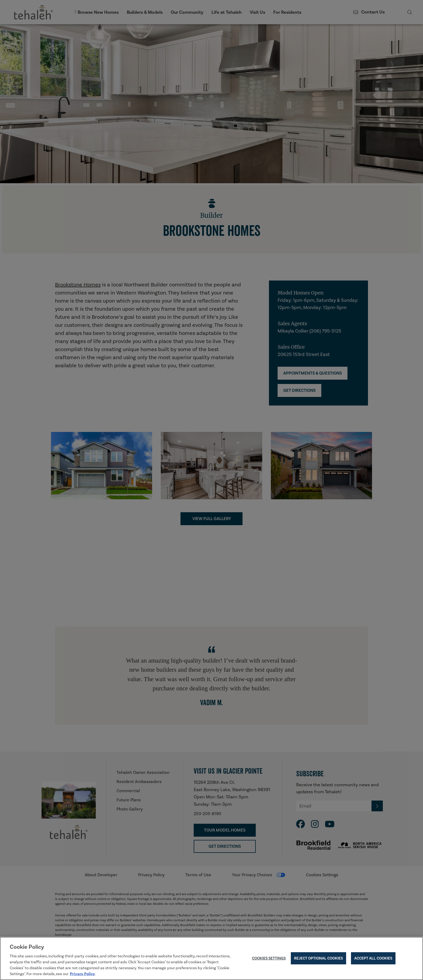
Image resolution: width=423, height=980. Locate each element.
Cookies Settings (269, 959)
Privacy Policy (82, 974)
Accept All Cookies (373, 959)
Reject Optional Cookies (318, 959)
